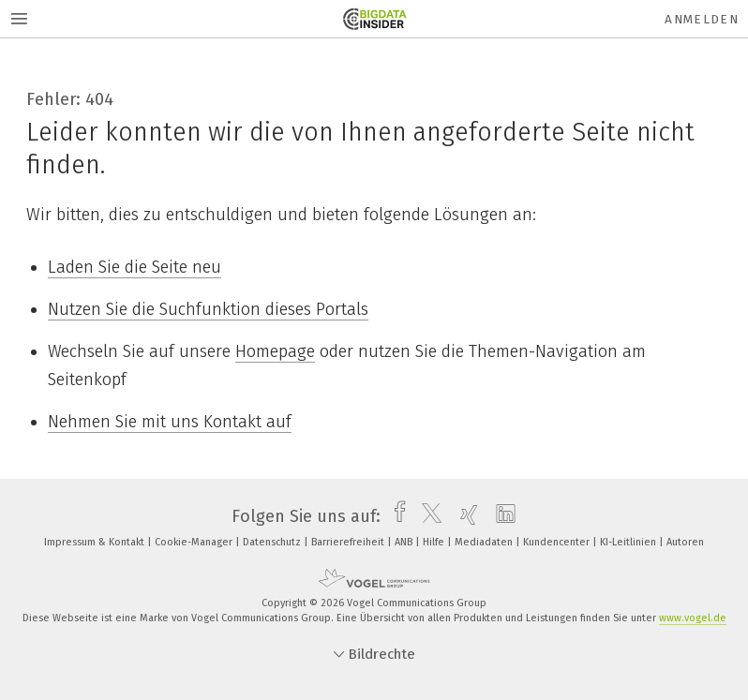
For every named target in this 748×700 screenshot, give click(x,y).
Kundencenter (558, 542)
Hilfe (435, 542)
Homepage (275, 351)
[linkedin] (501, 516)
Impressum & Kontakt (96, 542)
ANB (405, 542)
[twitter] (427, 516)
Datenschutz (273, 542)
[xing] (464, 516)
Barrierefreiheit (349, 542)
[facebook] (395, 516)
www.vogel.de (693, 618)
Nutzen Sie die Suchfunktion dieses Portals (208, 309)
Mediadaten (485, 542)
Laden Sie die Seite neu (135, 267)
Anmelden (702, 19)
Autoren (685, 542)
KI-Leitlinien (629, 542)
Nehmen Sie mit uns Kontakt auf (170, 422)
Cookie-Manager (195, 542)
